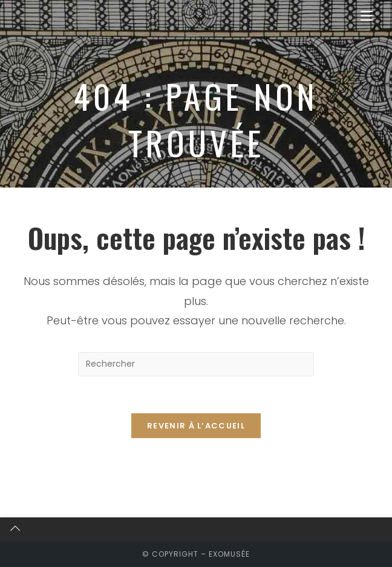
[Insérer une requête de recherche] (196, 364)
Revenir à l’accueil (196, 426)
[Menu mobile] (367, 16)
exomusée (229, 554)
